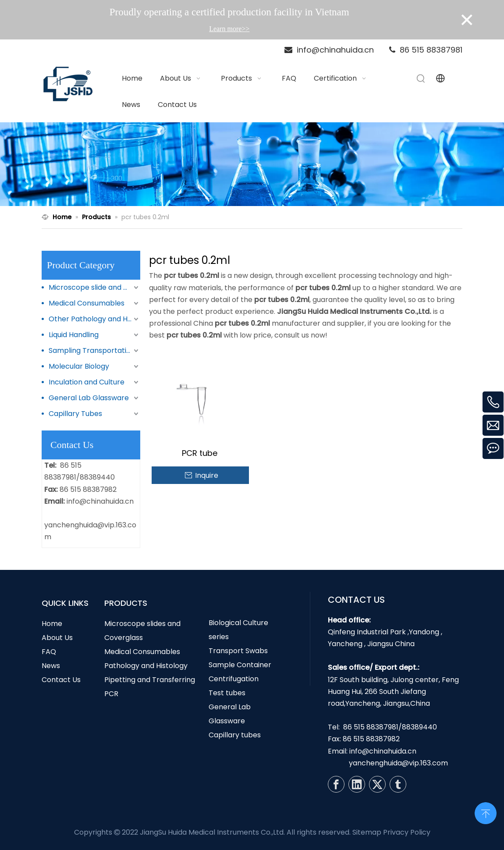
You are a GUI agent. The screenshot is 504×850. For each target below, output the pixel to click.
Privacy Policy (407, 832)
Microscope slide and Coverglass (94, 287)
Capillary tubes (235, 735)
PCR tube (200, 453)
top (486, 812)
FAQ (49, 652)
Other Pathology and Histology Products (94, 319)
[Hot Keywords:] (421, 78)
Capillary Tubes (75, 414)
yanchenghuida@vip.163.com (398, 763)
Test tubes (227, 693)
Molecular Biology (79, 366)
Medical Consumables (87, 303)
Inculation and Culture (87, 382)
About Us (57, 638)
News (51, 666)
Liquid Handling (74, 335)
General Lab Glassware (89, 398)
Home (52, 624)
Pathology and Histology (146, 666)
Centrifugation (234, 679)
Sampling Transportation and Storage (94, 350)
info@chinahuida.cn (100, 501)
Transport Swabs (238, 651)
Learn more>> (229, 29)
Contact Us (61, 680)
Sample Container (240, 665)
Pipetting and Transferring (150, 680)
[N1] (252, 164)
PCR (111, 694)
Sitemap (367, 832)
